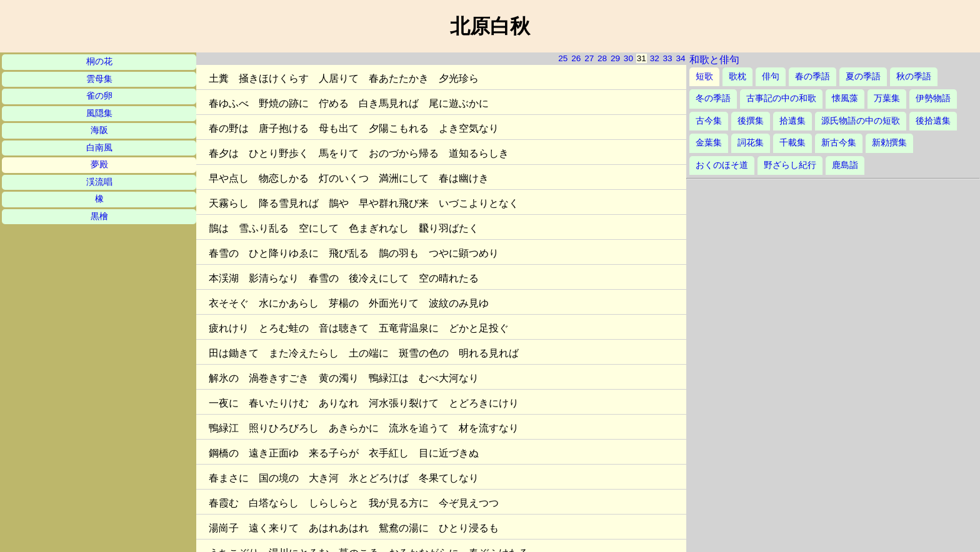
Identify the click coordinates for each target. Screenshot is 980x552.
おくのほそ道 (722, 165)
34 (680, 58)
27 (589, 58)
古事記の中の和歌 (781, 98)
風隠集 (99, 113)
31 (642, 58)
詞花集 (751, 143)
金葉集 (709, 143)
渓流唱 (99, 182)
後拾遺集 (933, 121)
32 (655, 58)
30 (628, 58)
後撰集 (751, 121)
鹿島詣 (845, 165)
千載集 (792, 143)
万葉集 (887, 98)
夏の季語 (863, 76)
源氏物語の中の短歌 (861, 121)
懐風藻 (845, 98)
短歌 (704, 76)
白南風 (99, 148)
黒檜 (99, 216)
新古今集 (839, 143)
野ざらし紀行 (790, 165)
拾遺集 (792, 121)
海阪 (99, 130)
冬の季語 (713, 98)
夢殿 (99, 165)
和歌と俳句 (714, 60)
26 (576, 58)
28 (602, 58)
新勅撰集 (889, 143)
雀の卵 (99, 96)
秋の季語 (914, 76)
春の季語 (812, 76)
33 (668, 58)
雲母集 (99, 79)
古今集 (709, 121)
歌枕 (737, 76)
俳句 (771, 76)
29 (615, 58)
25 (563, 58)
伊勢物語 (933, 98)
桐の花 (99, 62)
